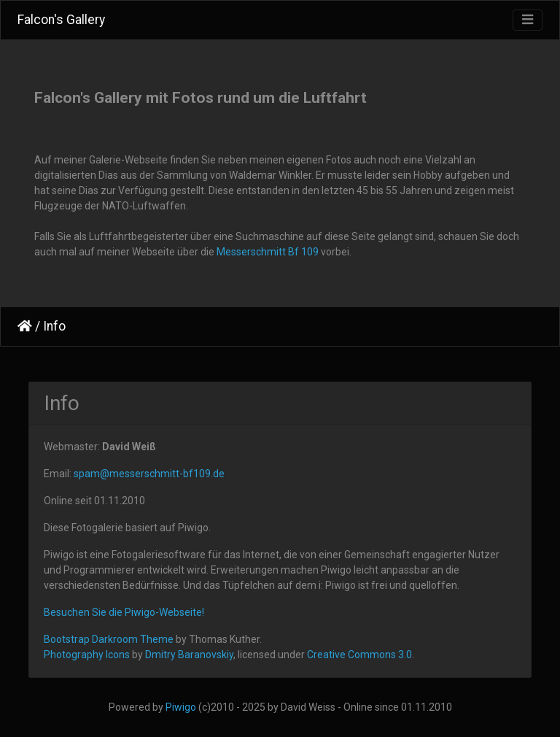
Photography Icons (87, 655)
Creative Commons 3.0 (359, 655)
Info (54, 326)
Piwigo (181, 707)
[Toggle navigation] (528, 20)
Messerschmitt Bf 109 (268, 252)
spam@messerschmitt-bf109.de (149, 474)
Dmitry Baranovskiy (189, 655)
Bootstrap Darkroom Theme (109, 639)
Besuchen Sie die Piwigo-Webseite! (124, 612)
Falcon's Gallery (61, 20)
